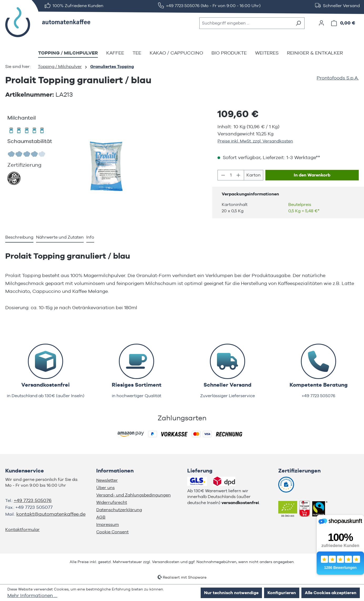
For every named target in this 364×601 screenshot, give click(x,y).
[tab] (19, 238)
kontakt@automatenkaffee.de (51, 514)
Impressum (108, 524)
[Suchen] (298, 23)
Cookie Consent (112, 532)
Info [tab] (90, 237)
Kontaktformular (22, 529)
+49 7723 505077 (34, 507)
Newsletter (107, 480)
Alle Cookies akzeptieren (331, 593)
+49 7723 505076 (33, 500)
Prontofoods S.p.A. (338, 78)
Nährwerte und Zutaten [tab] (60, 237)
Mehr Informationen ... (32, 595)
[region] (106, 166)
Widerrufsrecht (112, 502)
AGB (101, 517)
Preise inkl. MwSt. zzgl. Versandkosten (255, 141)
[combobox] (246, 23)
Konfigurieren (282, 593)
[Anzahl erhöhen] (239, 175)
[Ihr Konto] (321, 23)
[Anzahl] (231, 175)
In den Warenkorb (312, 175)
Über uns (105, 488)
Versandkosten (166, 562)
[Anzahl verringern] (223, 175)
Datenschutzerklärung (119, 510)
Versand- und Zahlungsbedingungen (133, 495)
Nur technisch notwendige (231, 593)
